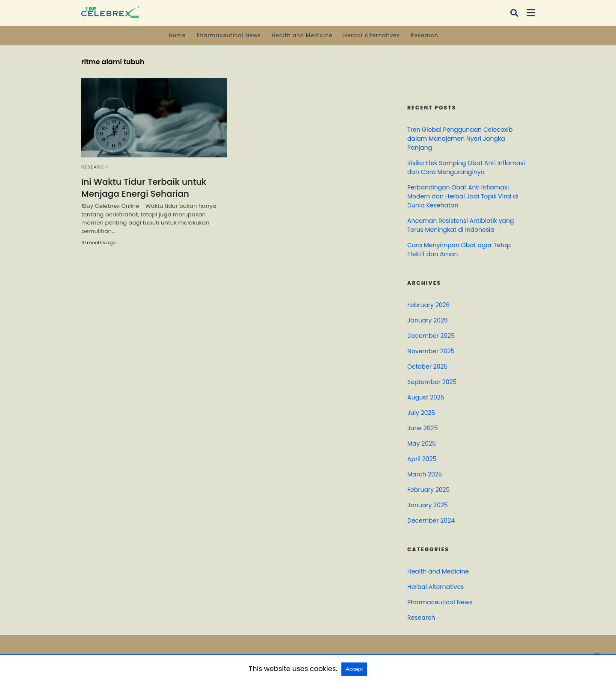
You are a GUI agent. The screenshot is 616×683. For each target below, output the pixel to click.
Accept (354, 669)
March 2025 (425, 474)
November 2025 (431, 351)
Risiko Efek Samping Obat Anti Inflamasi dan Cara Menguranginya (466, 167)
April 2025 (422, 459)
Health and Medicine (302, 35)
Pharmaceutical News (229, 35)
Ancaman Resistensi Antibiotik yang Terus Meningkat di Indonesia (461, 225)
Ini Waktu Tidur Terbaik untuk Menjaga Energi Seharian (144, 188)
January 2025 (428, 505)
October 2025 (427, 367)
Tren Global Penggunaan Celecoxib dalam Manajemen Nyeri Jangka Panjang (460, 139)
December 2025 (431, 336)
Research (424, 35)
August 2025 (426, 397)
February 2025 (428, 490)
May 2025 (422, 444)
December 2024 (431, 520)
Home (178, 35)
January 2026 (428, 320)
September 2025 (432, 382)
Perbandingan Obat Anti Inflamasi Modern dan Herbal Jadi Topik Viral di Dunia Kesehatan (463, 196)
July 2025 (421, 413)
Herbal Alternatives (372, 35)
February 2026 (428, 305)
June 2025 (422, 428)
